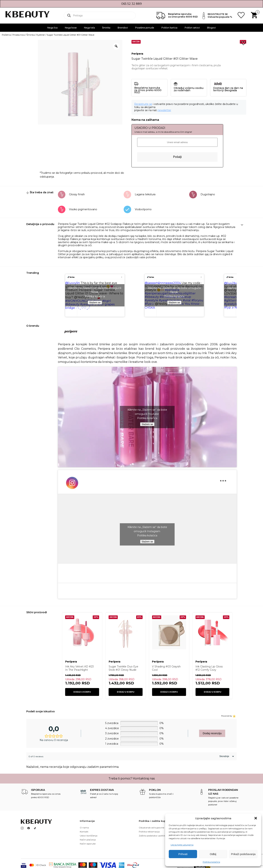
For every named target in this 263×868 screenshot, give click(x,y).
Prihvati (183, 854)
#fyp (227, 307)
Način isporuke (88, 844)
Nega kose (71, 28)
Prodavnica (19, 35)
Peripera (137, 54)
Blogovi (211, 28)
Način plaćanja (88, 840)
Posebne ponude (145, 28)
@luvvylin (73, 283)
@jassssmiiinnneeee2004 (163, 283)
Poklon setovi (192, 28)
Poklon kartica (169, 28)
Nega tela (89, 28)
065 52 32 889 (131, 4)
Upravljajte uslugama (182, 845)
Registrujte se (143, 104)
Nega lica (52, 28)
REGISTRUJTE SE (218, 14)
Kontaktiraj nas (144, 778)
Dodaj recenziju (212, 733)
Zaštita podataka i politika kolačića (157, 836)
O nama (84, 828)
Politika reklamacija (149, 832)
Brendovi (123, 28)
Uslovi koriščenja (89, 836)
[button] (256, 818)
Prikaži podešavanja (243, 854)
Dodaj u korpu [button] (82, 692)
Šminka (106, 28)
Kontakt (84, 832)
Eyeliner (41, 35)
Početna (6, 35)
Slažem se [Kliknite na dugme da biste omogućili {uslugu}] (95, 303)
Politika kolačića (211, 862)
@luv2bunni (233, 283)
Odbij (213, 854)
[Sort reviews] (226, 756)
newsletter (164, 110)
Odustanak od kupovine (151, 828)
